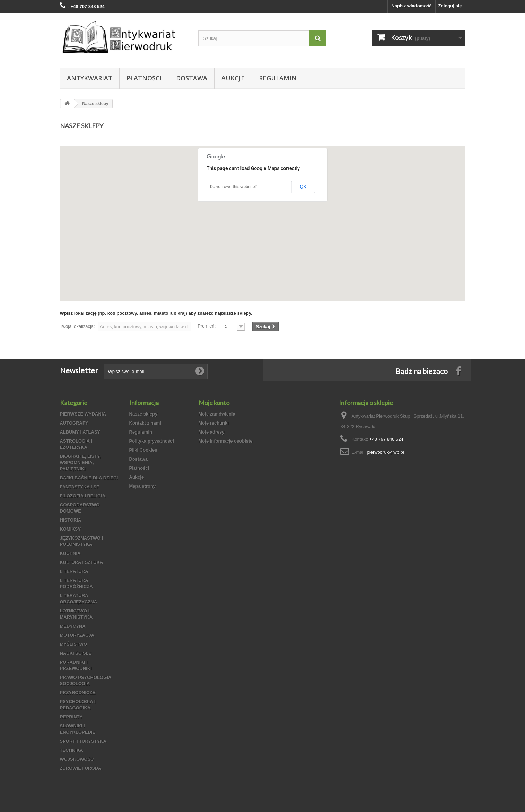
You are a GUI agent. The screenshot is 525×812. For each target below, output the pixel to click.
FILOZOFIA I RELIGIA (83, 496)
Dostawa (192, 78)
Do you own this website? (233, 187)
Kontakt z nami (145, 423)
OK (303, 187)
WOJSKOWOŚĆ (77, 759)
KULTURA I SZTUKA (82, 562)
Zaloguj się (450, 6)
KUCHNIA (70, 553)
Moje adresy (212, 432)
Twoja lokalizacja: (77, 326)
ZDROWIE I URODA (81, 768)
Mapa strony (143, 486)
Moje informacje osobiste (226, 441)
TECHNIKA (72, 750)
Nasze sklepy (143, 414)
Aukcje (233, 78)
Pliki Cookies (143, 450)
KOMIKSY (71, 529)
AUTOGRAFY (74, 423)
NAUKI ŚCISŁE (76, 653)
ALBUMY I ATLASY (80, 432)
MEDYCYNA (73, 626)
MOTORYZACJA (77, 635)
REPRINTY (71, 717)
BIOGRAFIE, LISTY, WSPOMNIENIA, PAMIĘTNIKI (80, 462)
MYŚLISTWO (74, 644)
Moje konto (214, 403)
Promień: (207, 326)
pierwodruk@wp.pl (386, 452)
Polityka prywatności (152, 441)
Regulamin (278, 78)
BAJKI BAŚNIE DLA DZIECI (89, 478)
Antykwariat (90, 78)
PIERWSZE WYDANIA (83, 414)
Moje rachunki (214, 423)
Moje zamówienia (217, 414)
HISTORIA (71, 520)
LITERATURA (74, 571)
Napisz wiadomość (411, 6)
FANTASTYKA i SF (80, 487)
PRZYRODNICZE (78, 693)
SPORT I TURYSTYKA (83, 741)
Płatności (144, 78)
